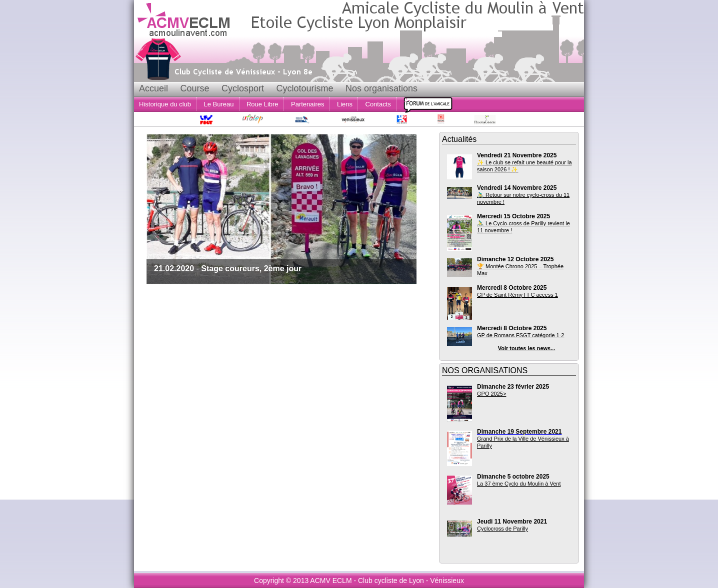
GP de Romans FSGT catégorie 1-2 (520, 335)
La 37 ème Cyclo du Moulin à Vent (519, 484)
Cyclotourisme (304, 88)
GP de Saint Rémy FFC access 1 (517, 295)
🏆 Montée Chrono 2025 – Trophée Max (520, 270)
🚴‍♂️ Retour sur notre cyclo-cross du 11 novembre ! (523, 198)
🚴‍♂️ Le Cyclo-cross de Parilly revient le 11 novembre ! (523, 227)
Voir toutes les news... (527, 348)
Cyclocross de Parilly (502, 529)
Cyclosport (243, 88)
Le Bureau (219, 104)
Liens (345, 104)
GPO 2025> (491, 394)
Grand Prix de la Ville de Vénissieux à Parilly (523, 442)
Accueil (153, 88)
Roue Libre (262, 104)
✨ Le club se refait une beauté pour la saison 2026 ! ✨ (524, 166)
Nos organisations (381, 88)
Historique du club (165, 104)
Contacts (378, 104)
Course (194, 88)
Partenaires (307, 104)
